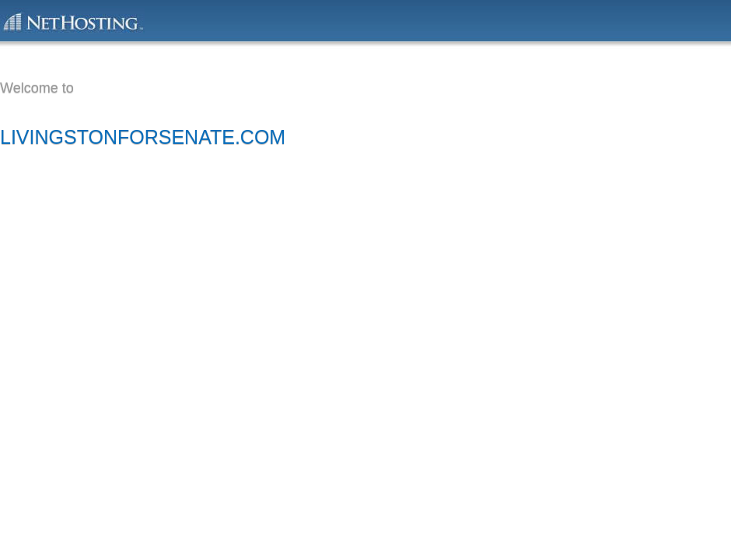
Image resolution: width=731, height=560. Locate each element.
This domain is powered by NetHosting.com (72, 21)
